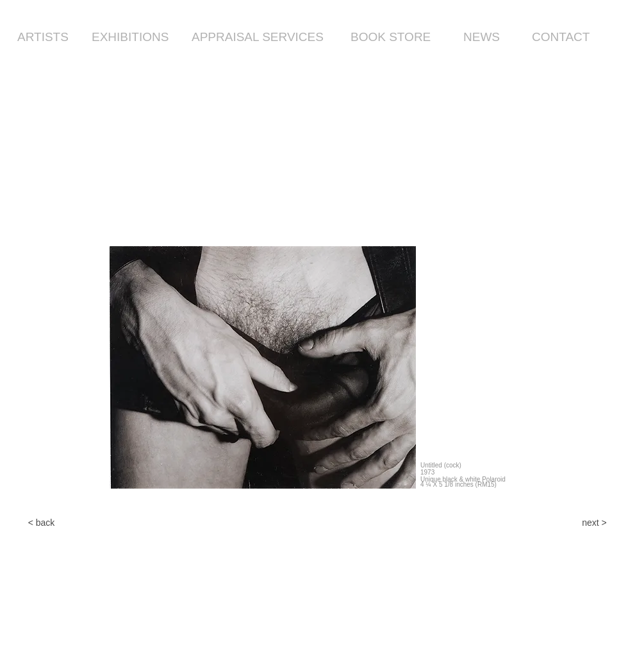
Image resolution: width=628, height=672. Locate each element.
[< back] (41, 523)
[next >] (594, 523)
